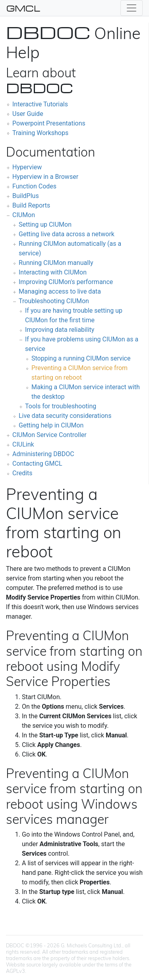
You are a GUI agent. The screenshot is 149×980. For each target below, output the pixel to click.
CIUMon (24, 215)
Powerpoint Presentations (49, 123)
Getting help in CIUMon (51, 425)
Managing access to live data (60, 291)
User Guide (28, 114)
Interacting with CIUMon (53, 272)
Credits (22, 473)
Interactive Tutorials (40, 104)
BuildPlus (26, 196)
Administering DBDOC (43, 454)
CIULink (23, 444)
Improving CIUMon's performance (66, 282)
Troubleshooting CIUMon (54, 301)
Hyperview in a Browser (45, 177)
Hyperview (27, 167)
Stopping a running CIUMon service (81, 358)
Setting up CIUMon (45, 224)
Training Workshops (40, 133)
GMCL (23, 8)
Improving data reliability (60, 330)
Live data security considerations (65, 416)
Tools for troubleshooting (61, 406)
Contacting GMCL (37, 464)
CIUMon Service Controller (49, 435)
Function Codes (34, 186)
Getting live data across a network (67, 234)
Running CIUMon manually (56, 263)
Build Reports (31, 205)
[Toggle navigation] (132, 8)
